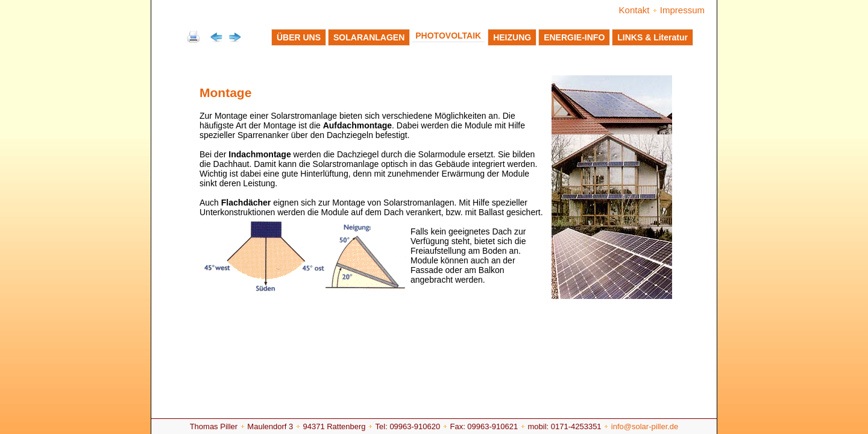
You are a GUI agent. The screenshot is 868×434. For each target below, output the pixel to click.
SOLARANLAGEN (369, 37)
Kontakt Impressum (662, 10)
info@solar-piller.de (645, 426)
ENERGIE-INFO (574, 37)
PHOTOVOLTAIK (448, 36)
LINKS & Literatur (653, 37)
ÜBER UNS (299, 37)
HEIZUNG (512, 37)
